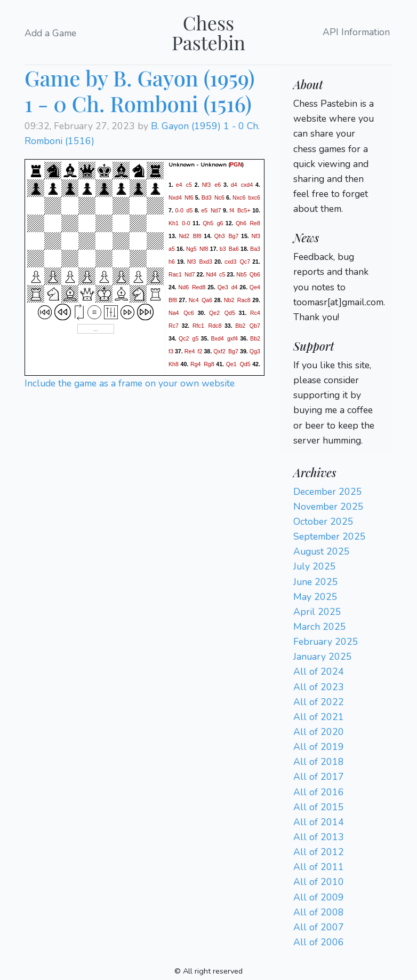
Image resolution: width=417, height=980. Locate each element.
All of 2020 (319, 732)
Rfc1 (198, 326)
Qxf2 (219, 351)
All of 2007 (319, 927)
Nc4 (194, 300)
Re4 (190, 351)
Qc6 (189, 313)
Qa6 (207, 300)
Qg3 (255, 351)
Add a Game (50, 33)
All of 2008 (319, 912)
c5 (189, 185)
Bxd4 (217, 338)
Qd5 (230, 313)
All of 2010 (319, 882)
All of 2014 (319, 822)
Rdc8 (215, 326)
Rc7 (174, 326)
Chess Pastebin (208, 32)
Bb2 (240, 326)
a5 (172, 249)
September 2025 (330, 536)
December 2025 (328, 492)
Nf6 (189, 197)
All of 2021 (319, 717)
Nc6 (219, 197)
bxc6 (255, 197)
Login (305, 224)
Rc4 (255, 313)
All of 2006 (319, 942)
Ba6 (234, 249)
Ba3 (255, 249)
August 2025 (322, 551)
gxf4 (232, 338)
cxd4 (247, 185)
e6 (218, 185)
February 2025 (326, 642)
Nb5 (242, 274)
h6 (172, 262)
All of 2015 (319, 807)
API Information (356, 33)
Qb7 (255, 326)
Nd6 (184, 287)
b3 (223, 249)
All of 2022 (319, 702)
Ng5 (191, 249)
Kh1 (174, 223)
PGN (236, 164)
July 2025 (315, 566)
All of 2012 (319, 852)
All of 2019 (319, 747)
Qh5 (208, 223)
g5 (196, 338)
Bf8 (197, 236)
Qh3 (220, 236)
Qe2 (214, 313)
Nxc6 (239, 197)
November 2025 (328, 507)
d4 (234, 185)
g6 (220, 223)
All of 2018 (319, 762)
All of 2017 (319, 777)
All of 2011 (319, 867)
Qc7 (245, 262)
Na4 (174, 313)
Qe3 (223, 287)
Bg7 (233, 236)
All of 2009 (319, 897)
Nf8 (204, 249)
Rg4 (196, 364)
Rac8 (244, 300)
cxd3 (231, 262)
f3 (171, 351)
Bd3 (207, 197)
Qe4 (255, 287)
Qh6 (241, 223)
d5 (190, 210)
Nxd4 (175, 197)
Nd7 (216, 210)
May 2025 (315, 597)
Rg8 (209, 364)
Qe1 (231, 364)
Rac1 (175, 274)
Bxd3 (206, 262)
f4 (232, 210)
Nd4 (211, 274)
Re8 (255, 223)
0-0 (179, 210)
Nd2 (184, 236)
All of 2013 (319, 837)
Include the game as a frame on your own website (130, 383)
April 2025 (317, 612)
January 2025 (323, 657)
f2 (200, 351)
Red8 (199, 287)
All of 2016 (319, 792)
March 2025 (320, 627)
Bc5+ (244, 210)
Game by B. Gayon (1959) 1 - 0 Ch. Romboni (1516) (140, 90)
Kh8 (174, 364)
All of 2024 (319, 671)
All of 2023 (319, 687)
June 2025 (316, 582)
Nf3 (207, 185)
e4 (179, 185)
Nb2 (229, 300)
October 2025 (323, 521)
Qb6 (255, 274)
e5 (204, 210)
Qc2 (184, 338)
